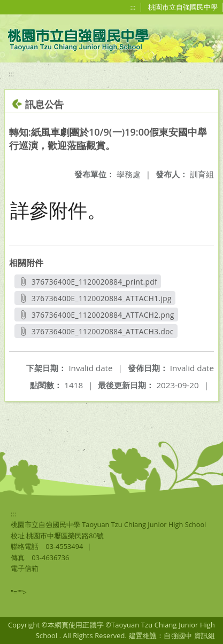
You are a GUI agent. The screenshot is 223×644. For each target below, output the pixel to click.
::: (133, 7)
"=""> (19, 592)
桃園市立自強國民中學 (183, 7)
